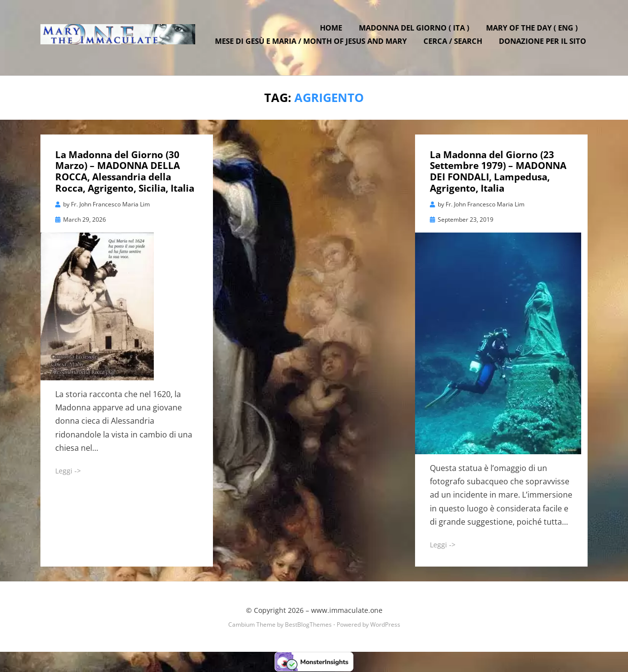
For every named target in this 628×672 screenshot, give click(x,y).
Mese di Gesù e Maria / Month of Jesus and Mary (312, 44)
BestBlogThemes (308, 625)
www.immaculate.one (347, 611)
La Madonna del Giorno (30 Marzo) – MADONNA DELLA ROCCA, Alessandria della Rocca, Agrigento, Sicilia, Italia (125, 172)
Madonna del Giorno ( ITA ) (416, 31)
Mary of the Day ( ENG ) (533, 31)
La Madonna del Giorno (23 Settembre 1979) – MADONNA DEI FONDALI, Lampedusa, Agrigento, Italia (498, 172)
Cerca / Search (454, 44)
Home (332, 31)
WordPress (385, 625)
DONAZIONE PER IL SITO (544, 44)
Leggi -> (68, 471)
